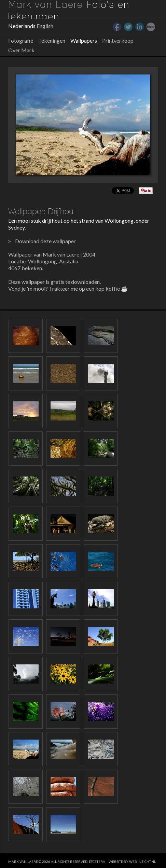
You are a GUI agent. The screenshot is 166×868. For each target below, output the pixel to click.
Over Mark (21, 50)
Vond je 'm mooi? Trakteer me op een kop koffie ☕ (68, 288)
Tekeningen (52, 40)
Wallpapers (84, 40)
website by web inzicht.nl (132, 862)
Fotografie (21, 40)
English (45, 26)
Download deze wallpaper (45, 241)
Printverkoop (118, 40)
